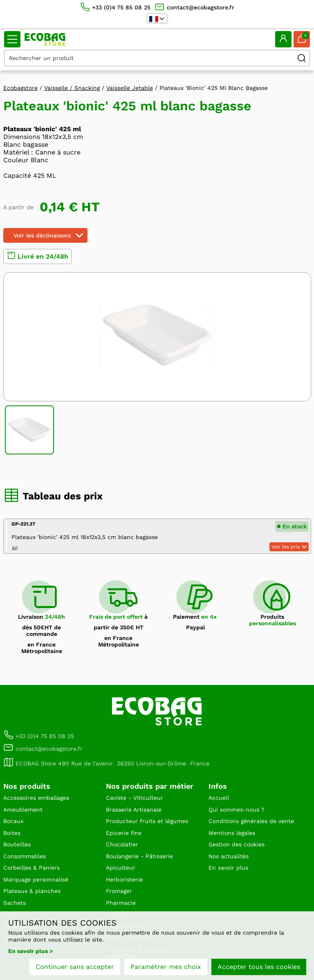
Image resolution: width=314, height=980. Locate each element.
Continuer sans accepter (75, 967)
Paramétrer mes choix (166, 967)
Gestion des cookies (237, 844)
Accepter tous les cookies (259, 967)
